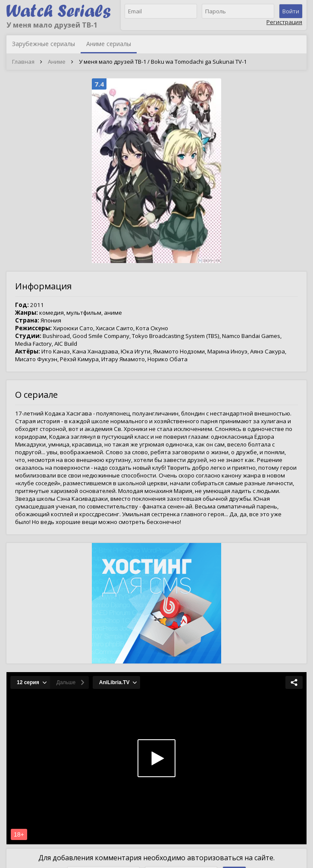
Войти (291, 11)
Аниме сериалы (109, 44)
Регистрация (284, 22)
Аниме (57, 62)
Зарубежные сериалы (44, 44)
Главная (23, 62)
